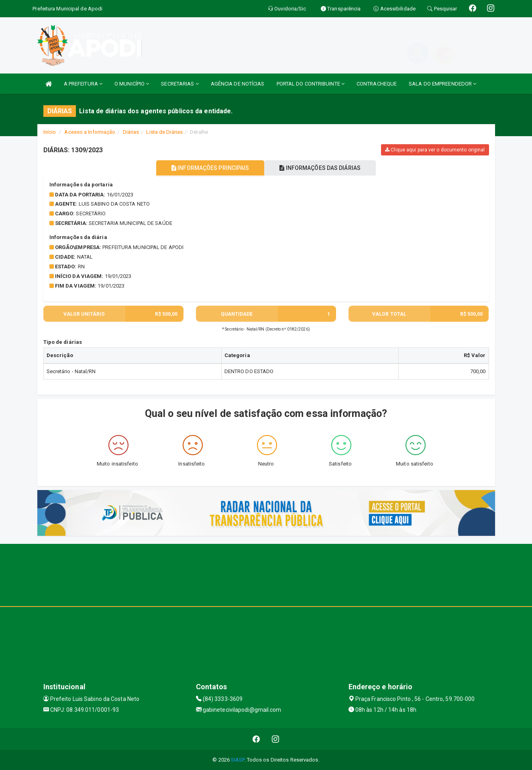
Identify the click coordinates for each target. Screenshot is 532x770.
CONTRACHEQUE (377, 84)
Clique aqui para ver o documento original (435, 150)
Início (50, 132)
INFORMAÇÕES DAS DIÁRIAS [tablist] (322, 168)
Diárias (131, 132)
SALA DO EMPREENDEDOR (442, 84)
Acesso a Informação (90, 132)
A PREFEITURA (83, 84)
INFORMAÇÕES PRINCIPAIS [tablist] (209, 168)
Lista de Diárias (164, 132)
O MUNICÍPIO (132, 84)
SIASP (238, 760)
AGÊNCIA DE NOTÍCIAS (238, 84)
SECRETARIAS (180, 84)
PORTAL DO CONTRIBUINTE (311, 84)
